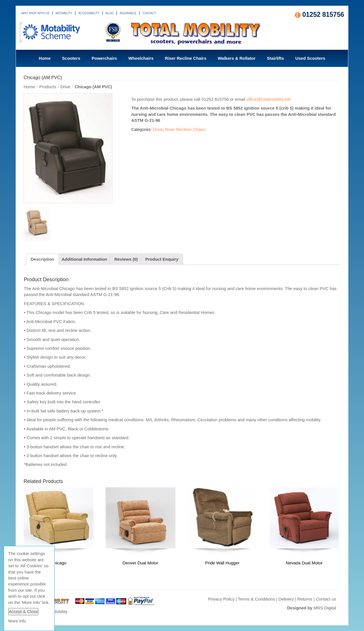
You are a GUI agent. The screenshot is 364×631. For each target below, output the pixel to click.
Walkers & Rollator (237, 58)
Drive (65, 87)
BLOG (110, 13)
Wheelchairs (141, 58)
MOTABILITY (64, 13)
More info (17, 621)
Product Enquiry (162, 259)
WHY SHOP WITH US (35, 13)
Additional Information (84, 259)
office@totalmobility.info (269, 99)
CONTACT (149, 13)
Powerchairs (104, 58)
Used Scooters (310, 58)
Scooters (71, 58)
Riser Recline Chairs (186, 58)
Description (43, 259)
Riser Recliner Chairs (185, 129)
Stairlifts (276, 58)
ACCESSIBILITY (89, 13)
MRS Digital (325, 608)
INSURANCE (128, 13)
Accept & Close (23, 612)
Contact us (326, 599)
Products (48, 87)
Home (45, 58)
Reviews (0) (126, 259)
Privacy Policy (221, 599)
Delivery (286, 599)
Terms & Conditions (257, 599)
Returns (305, 599)
